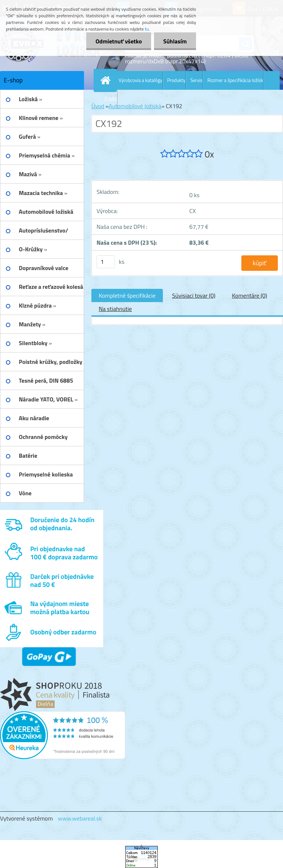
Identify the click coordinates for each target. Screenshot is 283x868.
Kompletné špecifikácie (127, 295)
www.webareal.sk (80, 818)
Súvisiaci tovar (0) (194, 295)
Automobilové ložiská (135, 106)
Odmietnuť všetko (119, 41)
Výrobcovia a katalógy (141, 80)
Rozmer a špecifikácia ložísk (235, 80)
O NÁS (111, 99)
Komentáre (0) (249, 295)
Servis (196, 80)
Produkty (177, 80)
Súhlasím (175, 41)
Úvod (98, 106)
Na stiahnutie (115, 309)
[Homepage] (107, 80)
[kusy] (106, 262)
